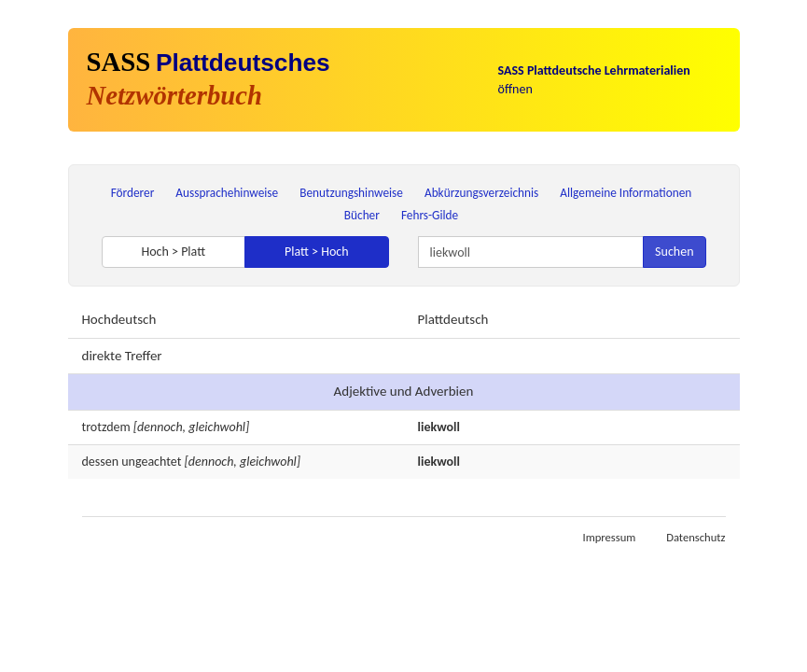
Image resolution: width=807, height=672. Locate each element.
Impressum (609, 537)
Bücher (362, 215)
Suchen (674, 252)
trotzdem (106, 427)
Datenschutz (696, 537)
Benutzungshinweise (351, 193)
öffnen (594, 80)
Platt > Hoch (317, 252)
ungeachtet (151, 462)
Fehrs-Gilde (430, 215)
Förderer (133, 193)
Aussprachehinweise (227, 193)
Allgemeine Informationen (626, 193)
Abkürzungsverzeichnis (481, 193)
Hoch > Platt (173, 252)
